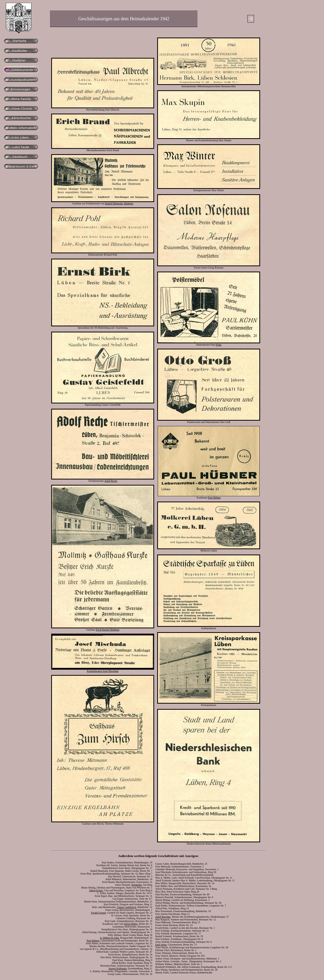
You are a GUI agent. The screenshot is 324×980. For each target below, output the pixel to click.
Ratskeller (137, 885)
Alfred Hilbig (131, 924)
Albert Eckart (96, 890)
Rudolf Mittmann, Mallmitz (119, 203)
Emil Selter (161, 945)
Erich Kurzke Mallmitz (108, 630)
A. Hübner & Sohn (110, 938)
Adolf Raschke (163, 917)
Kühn (219, 345)
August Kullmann (118, 968)
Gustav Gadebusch (126, 907)
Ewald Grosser (98, 913)
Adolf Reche (111, 481)
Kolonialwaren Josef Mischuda (103, 671)
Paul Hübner (214, 498)
